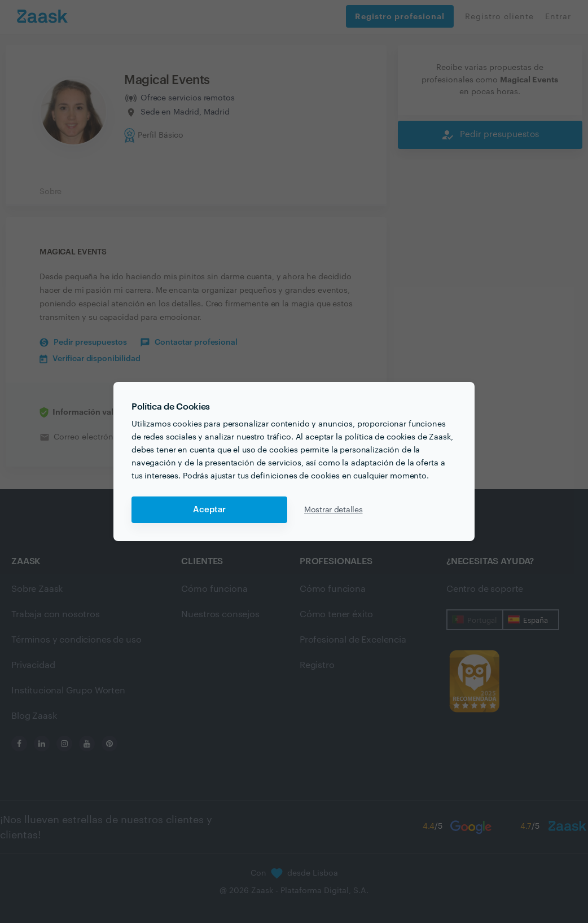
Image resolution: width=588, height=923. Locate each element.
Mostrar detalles (334, 510)
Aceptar (209, 510)
